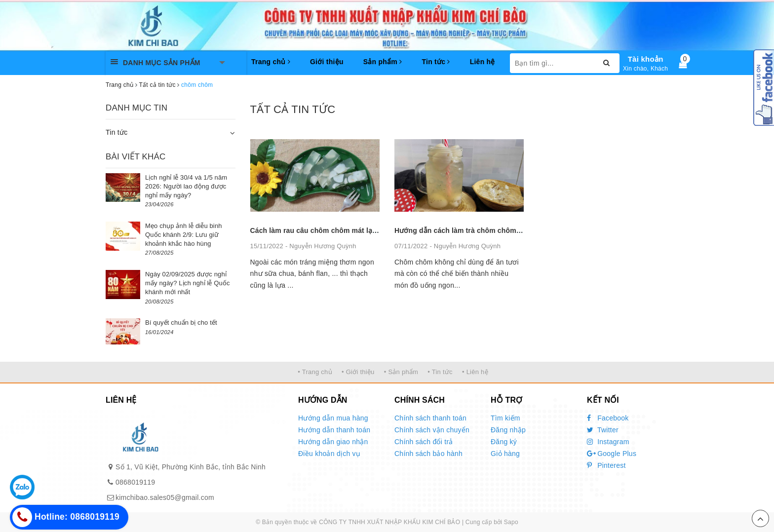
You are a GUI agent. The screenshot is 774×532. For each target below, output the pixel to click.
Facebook (608, 418)
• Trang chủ (315, 372)
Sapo (511, 522)
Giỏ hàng (505, 454)
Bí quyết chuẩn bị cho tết (181, 323)
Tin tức (436, 62)
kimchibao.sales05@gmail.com (165, 497)
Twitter (603, 430)
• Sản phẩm (401, 372)
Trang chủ (271, 62)
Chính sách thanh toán (430, 418)
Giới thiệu (327, 62)
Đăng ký (504, 442)
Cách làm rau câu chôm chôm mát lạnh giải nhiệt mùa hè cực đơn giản (368, 230)
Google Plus (612, 454)
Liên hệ (483, 62)
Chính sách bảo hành (428, 454)
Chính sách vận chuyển (432, 430)
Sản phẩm (383, 62)
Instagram (608, 442)
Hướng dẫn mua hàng (333, 418)
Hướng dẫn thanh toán (334, 430)
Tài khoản (646, 59)
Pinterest (606, 465)
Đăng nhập (508, 430)
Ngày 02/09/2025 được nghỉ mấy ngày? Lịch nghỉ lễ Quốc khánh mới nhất (188, 283)
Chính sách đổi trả (424, 442)
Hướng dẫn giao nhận (333, 442)
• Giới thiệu (358, 372)
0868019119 (135, 482)
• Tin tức (440, 372)
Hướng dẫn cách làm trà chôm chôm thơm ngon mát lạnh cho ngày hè (512, 230)
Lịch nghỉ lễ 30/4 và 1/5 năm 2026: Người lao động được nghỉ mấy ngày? (186, 186)
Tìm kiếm (505, 418)
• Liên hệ (475, 372)
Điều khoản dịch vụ (329, 454)
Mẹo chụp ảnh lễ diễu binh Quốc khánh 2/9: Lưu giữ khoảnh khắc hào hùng (184, 235)
